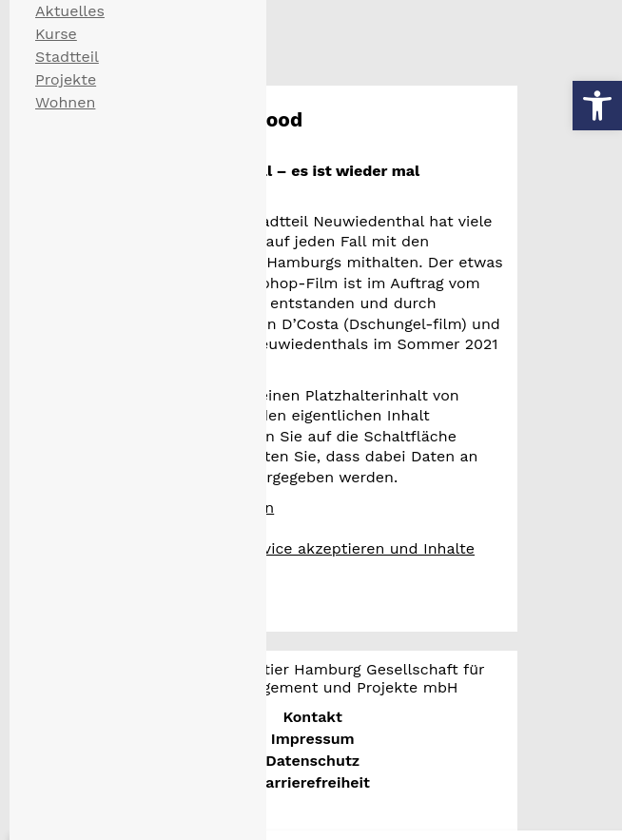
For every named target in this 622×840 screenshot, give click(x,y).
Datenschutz (312, 761)
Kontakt (313, 717)
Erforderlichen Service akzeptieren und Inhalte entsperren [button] (301, 559)
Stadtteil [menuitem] (67, 57)
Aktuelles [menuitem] (70, 11)
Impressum (313, 739)
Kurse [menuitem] (56, 34)
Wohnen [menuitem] (65, 102)
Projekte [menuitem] (66, 79)
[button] (597, 106)
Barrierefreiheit (312, 782)
